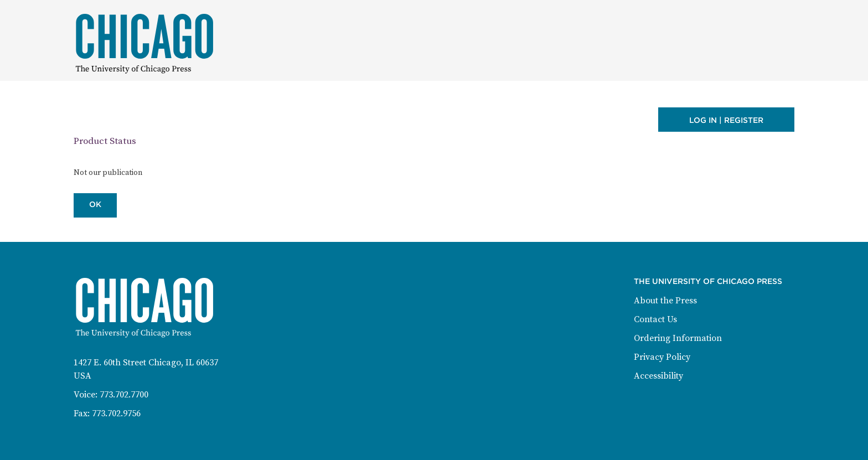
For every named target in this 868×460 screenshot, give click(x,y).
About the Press (665, 301)
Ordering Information (678, 338)
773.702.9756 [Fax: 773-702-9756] (116, 414)
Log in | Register (726, 120)
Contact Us (655, 319)
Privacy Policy (662, 357)
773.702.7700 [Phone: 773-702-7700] (124, 395)
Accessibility (658, 376)
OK (95, 204)
